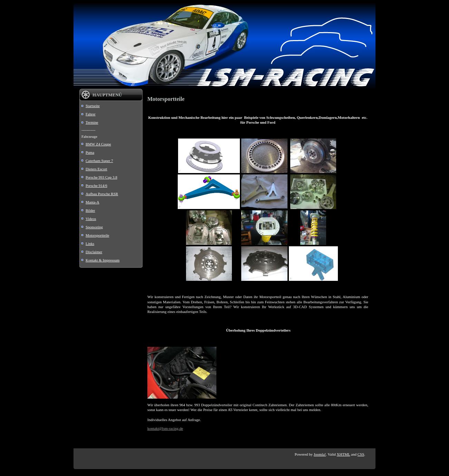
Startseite (93, 106)
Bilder (90, 210)
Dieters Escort (96, 169)
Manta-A (92, 202)
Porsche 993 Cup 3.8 (101, 177)
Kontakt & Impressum (103, 260)
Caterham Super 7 (99, 161)
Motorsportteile (97, 235)
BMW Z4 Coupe (98, 144)
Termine (92, 122)
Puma (90, 152)
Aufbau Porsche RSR (102, 194)
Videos (91, 219)
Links (90, 244)
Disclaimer (94, 252)
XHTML (344, 454)
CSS (361, 454)
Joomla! (320, 454)
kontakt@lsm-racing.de (165, 428)
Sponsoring (94, 227)
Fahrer (91, 114)
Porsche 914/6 (96, 185)
